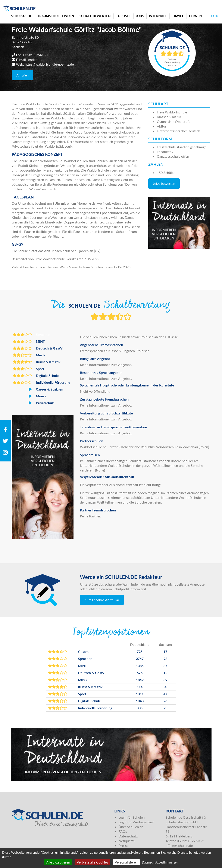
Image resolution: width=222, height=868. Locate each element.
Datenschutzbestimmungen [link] (160, 862)
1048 (140, 701)
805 (140, 708)
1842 (140, 680)
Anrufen (22, 75)
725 (140, 651)
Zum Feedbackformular (102, 600)
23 (165, 708)
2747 (140, 659)
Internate (158, 16)
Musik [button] (29, 355)
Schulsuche (21, 16)
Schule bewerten (95, 16)
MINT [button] (29, 341)
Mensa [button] (29, 396)
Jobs (140, 16)
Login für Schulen (132, 817)
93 (165, 659)
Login (214, 16)
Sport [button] (29, 369)
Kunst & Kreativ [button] (37, 362)
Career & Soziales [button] (38, 389)
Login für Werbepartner (136, 822)
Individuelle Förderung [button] (41, 382)
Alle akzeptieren (58, 862)
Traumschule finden (56, 16)
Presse (123, 845)
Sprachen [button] (32, 335)
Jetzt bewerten (164, 183)
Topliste (123, 16)
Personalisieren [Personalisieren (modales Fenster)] (126, 862)
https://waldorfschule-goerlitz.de (49, 64)
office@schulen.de (179, 845)
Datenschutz (128, 836)
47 (165, 694)
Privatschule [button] (34, 403)
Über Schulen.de (131, 827)
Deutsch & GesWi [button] (38, 348)
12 (165, 673)
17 (165, 651)
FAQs (123, 831)
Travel (178, 16)
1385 (140, 666)
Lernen (196, 16)
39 (165, 680)
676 (140, 673)
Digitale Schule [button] (36, 376)
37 (165, 666)
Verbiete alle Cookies (92, 862)
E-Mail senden (27, 59)
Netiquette (127, 841)
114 (140, 687)
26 (165, 701)
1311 (140, 694)
